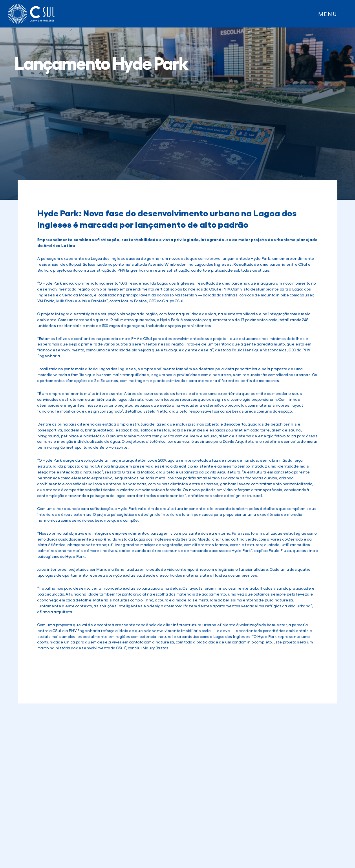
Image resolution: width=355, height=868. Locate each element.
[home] (31, 14)
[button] (328, 14)
